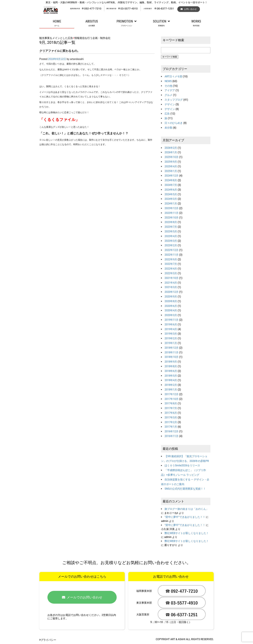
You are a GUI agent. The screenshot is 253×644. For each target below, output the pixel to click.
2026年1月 (171, 152)
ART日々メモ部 (173, 76)
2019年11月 (172, 320)
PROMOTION (126, 23)
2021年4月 (171, 283)
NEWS (168, 81)
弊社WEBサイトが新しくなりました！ (187, 533)
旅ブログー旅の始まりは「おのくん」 (187, 509)
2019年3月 (171, 334)
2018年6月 (171, 371)
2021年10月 (172, 278)
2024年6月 (171, 190)
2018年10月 (172, 357)
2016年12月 (172, 431)
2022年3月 (171, 273)
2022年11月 (172, 255)
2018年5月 (171, 376)
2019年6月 (171, 325)
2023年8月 (171, 222)
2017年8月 (171, 403)
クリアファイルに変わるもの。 (60, 51)
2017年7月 (171, 408)
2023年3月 (171, 241)
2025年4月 (171, 166)
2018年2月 (171, 385)
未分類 (168, 128)
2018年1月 (171, 390)
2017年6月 (171, 413)
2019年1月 (171, 343)
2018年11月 (172, 352)
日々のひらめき (174, 123)
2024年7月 (171, 185)
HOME (57, 23)
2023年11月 (172, 213)
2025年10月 (172, 157)
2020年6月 (171, 306)
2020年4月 (171, 310)
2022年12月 (172, 250)
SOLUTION (161, 23)
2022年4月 (171, 269)
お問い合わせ (189, 9)
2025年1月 (171, 171)
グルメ (168, 95)
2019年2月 (171, 338)
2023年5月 (171, 231)
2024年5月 (171, 194)
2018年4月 (171, 380)
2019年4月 (171, 329)
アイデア (170, 90)
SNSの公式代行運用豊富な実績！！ (185, 489)
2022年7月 (171, 264)
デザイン (170, 104)
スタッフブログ (174, 100)
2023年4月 (171, 236)
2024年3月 (171, 199)
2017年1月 (171, 427)
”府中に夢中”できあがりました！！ (185, 517)
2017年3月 (171, 418)
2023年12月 (172, 208)
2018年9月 (171, 362)
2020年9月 (171, 297)
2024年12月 (172, 176)
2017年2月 (171, 422)
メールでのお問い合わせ (82, 597)
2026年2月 (171, 148)
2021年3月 (171, 287)
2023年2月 (171, 245)
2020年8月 (171, 301)
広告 (167, 114)
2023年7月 (171, 227)
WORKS (196, 23)
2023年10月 (172, 218)
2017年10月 (172, 399)
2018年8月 (171, 366)
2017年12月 (172, 394)
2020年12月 (172, 292)
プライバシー (48, 640)
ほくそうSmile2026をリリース (182, 465)
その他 (168, 86)
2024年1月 (171, 204)
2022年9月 (171, 259)
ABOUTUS (92, 23)
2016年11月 (172, 436)
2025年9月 (171, 162)
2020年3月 (171, 315)
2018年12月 (172, 348)
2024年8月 (171, 180)
